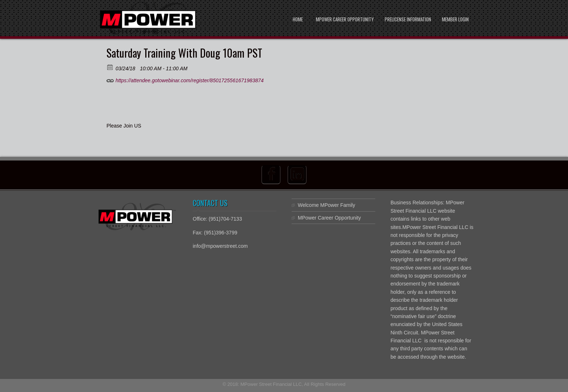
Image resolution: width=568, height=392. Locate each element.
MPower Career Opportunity (345, 19)
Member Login (455, 19)
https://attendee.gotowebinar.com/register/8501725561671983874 (185, 79)
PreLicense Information (408, 19)
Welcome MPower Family (326, 205)
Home (298, 19)
